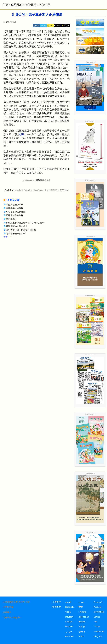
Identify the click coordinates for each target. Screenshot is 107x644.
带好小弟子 (11, 219)
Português (98, 602)
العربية (68, 602)
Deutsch (69, 617)
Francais (69, 636)
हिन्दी (81, 607)
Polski (81, 636)
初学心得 (45, 5)
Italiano (82, 622)
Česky (68, 612)
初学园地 (31, 5)
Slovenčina (99, 612)
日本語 (82, 627)
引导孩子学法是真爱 (16, 212)
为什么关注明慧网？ (12, 618)
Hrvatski (82, 612)
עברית (81, 602)
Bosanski (70, 607)
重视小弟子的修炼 (15, 215)
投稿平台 (7, 612)
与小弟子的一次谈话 (16, 234)
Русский (97, 607)
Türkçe (97, 627)
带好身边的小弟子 (15, 205)
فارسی (69, 632)
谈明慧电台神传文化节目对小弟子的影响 (25, 223)
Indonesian (84, 617)
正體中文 (57, 602)
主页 (5, 5)
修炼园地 (17, 5)
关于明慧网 (8, 607)
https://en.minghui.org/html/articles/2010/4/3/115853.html (44, 190)
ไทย (95, 622)
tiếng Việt (98, 636)
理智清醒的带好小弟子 (17, 226)
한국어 (82, 632)
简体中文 (57, 607)
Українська (99, 632)
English (69, 622)
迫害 (21, 134)
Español (69, 627)
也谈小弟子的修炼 (15, 208)
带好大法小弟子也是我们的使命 (21, 230)
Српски (97, 617)
